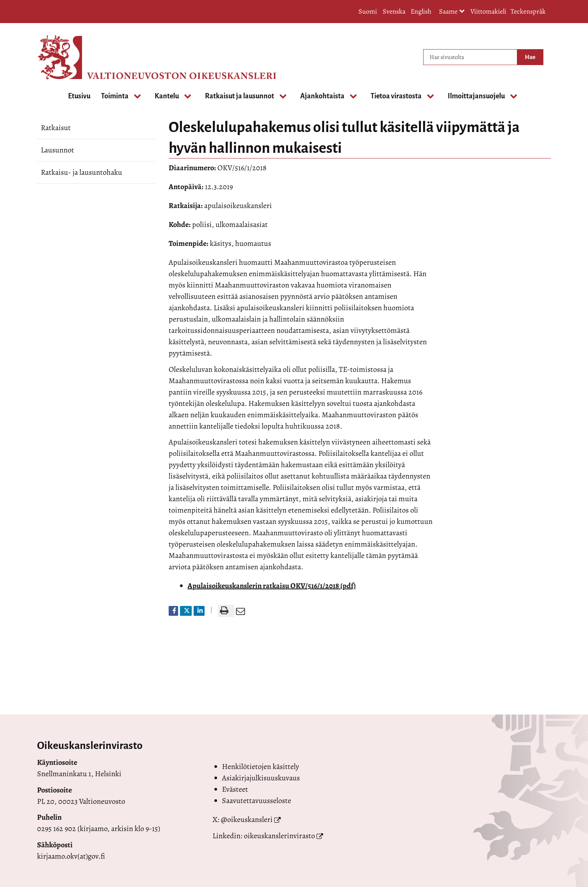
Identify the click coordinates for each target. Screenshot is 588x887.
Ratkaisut (56, 128)
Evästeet (235, 789)
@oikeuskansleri (247, 819)
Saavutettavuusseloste (257, 801)
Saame (452, 12)
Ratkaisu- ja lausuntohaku (81, 172)
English (421, 11)
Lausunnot (57, 150)
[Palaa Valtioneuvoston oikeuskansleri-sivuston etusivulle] (67, 57)
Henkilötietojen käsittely (261, 767)
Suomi (368, 11)
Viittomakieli (488, 11)
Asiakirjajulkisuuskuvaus (261, 778)
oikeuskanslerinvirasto (279, 836)
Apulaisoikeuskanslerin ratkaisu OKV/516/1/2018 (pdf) (272, 586)
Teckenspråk (528, 11)
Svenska (394, 11)
